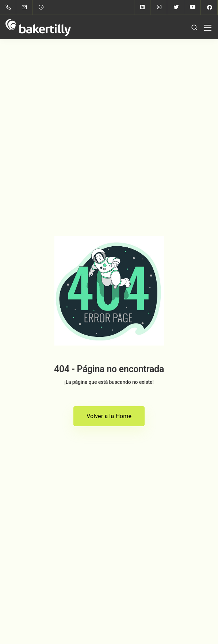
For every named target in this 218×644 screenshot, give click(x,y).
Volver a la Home (109, 416)
